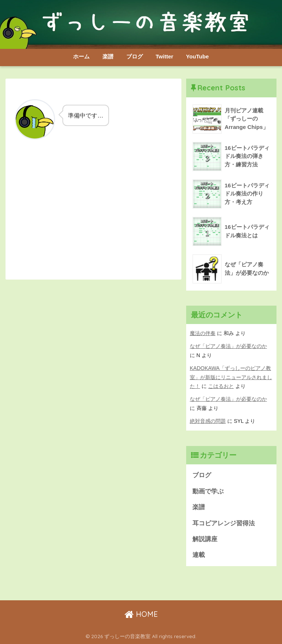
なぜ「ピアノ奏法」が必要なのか (228, 346)
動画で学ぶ (208, 491)
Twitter (164, 56)
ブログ (135, 56)
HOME (141, 614)
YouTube (198, 56)
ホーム (81, 56)
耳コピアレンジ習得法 (224, 523)
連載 (199, 555)
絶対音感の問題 (208, 421)
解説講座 (205, 539)
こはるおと (221, 386)
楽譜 (108, 56)
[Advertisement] (93, 214)
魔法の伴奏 (203, 333)
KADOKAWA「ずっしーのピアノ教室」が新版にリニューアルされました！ (231, 377)
